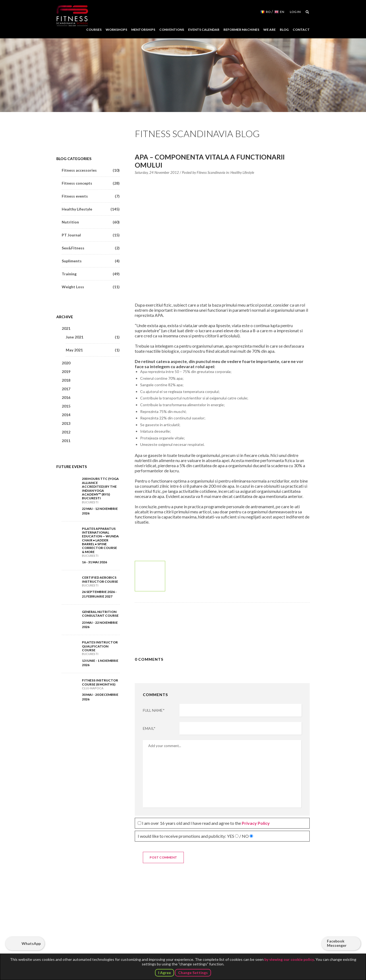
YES (231, 836)
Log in (295, 12)
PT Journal (91, 235)
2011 (66, 441)
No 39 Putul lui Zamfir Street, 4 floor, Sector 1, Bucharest (183, 920)
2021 (66, 328)
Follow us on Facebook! (246, 937)
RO (268, 12)
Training (91, 274)
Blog (284, 30)
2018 (66, 380)
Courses (94, 30)
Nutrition (91, 222)
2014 (66, 415)
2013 (66, 423)
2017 (66, 389)
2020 (66, 363)
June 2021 (93, 337)
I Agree (165, 973)
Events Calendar (204, 30)
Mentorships (143, 30)
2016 (66, 397)
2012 (66, 432)
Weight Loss (91, 287)
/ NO (244, 836)
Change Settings (193, 973)
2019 (66, 372)
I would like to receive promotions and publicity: (195, 836)
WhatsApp (31, 943)
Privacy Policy (256, 823)
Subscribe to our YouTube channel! (259, 937)
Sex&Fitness (91, 248)
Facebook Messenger (337, 943)
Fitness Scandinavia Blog (197, 133)
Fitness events (91, 196)
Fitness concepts (91, 183)
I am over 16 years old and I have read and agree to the (204, 823)
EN (282, 12)
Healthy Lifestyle (242, 172)
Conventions (172, 30)
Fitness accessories (91, 170)
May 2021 (93, 350)
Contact (301, 30)
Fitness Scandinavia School (72, 16)
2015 (66, 406)
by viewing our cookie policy (289, 959)
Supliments (91, 261)
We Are (270, 30)
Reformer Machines (241, 30)
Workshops (116, 30)
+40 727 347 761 (179, 937)
